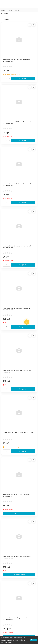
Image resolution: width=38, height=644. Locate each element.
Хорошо (34, 640)
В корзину (23, 78)
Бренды (10, 10)
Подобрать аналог (19, 513)
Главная (3, 10)
